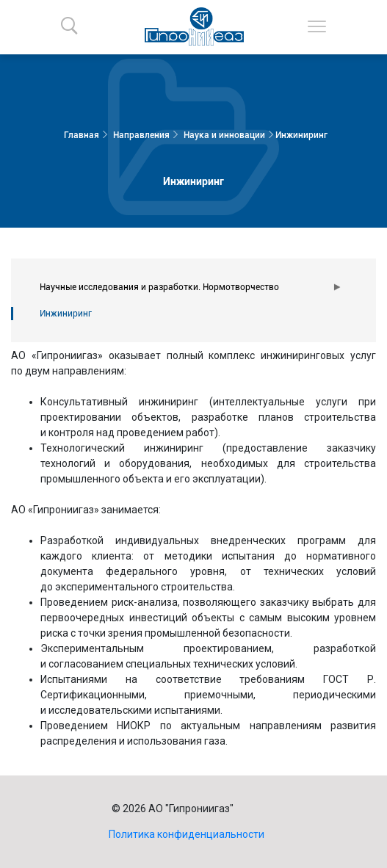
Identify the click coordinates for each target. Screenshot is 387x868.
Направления (141, 135)
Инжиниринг (66, 314)
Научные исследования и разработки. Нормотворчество (159, 287)
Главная (82, 135)
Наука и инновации (224, 135)
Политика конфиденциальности (187, 834)
